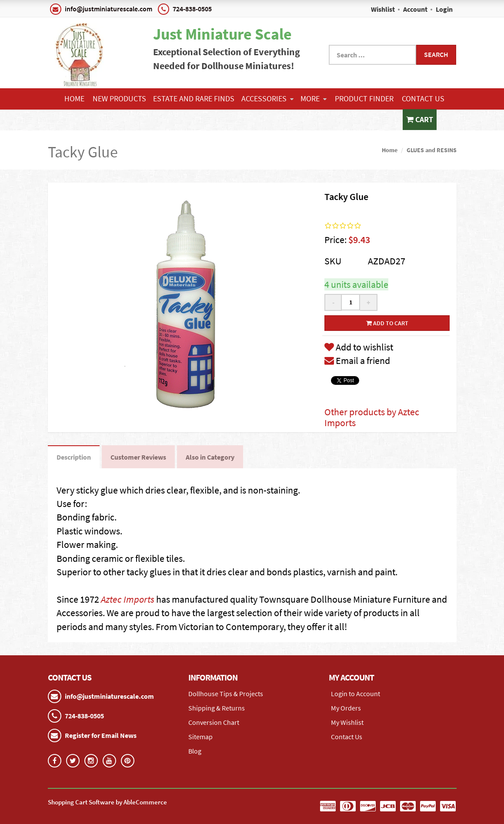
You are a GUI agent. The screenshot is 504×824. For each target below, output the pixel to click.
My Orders (346, 708)
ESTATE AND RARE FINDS (194, 98)
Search (436, 54)
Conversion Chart (214, 722)
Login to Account (355, 694)
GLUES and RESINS (432, 150)
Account (415, 9)
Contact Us (423, 98)
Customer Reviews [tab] (138, 457)
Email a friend (357, 360)
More (314, 98)
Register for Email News (101, 735)
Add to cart (387, 323)
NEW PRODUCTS (119, 98)
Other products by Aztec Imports (372, 417)
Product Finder (364, 98)
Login (444, 9)
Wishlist (383, 9)
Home (74, 98)
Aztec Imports (128, 599)
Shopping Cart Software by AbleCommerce (107, 802)
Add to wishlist (359, 347)
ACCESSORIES (267, 98)
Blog (195, 751)
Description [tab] (74, 457)
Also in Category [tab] (210, 457)
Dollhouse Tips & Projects (226, 694)
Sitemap (200, 737)
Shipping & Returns (217, 708)
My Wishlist (347, 722)
